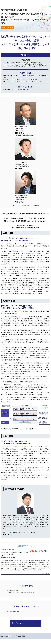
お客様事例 (8, 636)
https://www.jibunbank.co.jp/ (8, 558)
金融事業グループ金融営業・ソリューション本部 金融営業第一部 (23, 591)
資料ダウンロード (18, 623)
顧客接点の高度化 (14, 611)
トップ (2, 636)
